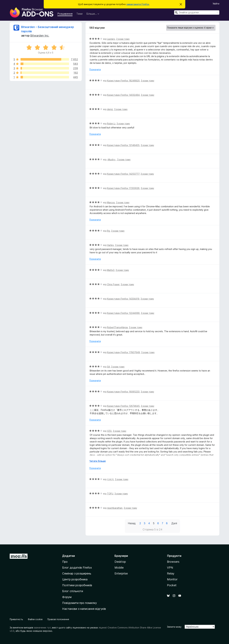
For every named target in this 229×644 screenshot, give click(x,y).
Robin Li (111, 124)
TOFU (110, 494)
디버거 (110, 479)
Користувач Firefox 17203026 (123, 188)
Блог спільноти (73, 591)
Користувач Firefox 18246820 (123, 81)
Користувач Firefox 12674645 (123, 406)
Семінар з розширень (77, 573)
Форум (67, 597)
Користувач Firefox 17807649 (123, 352)
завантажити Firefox (138, 4)
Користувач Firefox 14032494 (123, 95)
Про (65, 562)
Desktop (120, 562)
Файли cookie (35, 619)
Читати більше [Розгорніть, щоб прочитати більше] (98, 461)
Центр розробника (75, 579)
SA (108, 367)
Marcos (111, 202)
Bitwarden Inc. (40, 36)
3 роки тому (148, 81)
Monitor (172, 579)
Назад (132, 523)
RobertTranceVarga (117, 327)
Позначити (95, 69)
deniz (110, 109)
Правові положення (58, 619)
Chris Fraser (113, 284)
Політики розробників (77, 585)
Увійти (216, 4)
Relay (171, 573)
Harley (110, 245)
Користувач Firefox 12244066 (123, 313)
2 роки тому (123, 39)
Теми (79, 14)
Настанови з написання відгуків (84, 609)
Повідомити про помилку (80, 603)
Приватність (16, 619)
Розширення (65, 14)
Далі (174, 523)
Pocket (172, 585)
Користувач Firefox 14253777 (123, 174)
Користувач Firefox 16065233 (123, 392)
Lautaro (111, 39)
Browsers (173, 562)
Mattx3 (111, 270)
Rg (108, 231)
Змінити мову (174, 627)
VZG (109, 431)
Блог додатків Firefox (77, 568)
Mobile (119, 568)
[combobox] (197, 12)
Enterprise (121, 573)
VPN (170, 568)
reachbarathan (115, 508)
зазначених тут (42, 628)
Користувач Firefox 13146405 (123, 145)
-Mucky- (111, 159)
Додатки (69, 556)
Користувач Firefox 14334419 (123, 299)
